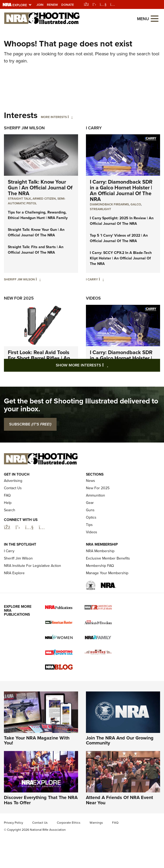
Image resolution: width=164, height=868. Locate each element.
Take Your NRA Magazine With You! (37, 741)
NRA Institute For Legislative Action (32, 566)
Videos (93, 298)
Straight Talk (19, 199)
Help (8, 503)
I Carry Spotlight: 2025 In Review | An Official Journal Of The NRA (122, 221)
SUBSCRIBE (30, 424)
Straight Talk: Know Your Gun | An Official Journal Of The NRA (40, 188)
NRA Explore (14, 573)
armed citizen (44, 199)
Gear (90, 503)
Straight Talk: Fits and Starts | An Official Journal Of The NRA (36, 250)
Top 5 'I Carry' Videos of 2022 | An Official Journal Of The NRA (119, 238)
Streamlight (100, 209)
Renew (52, 5)
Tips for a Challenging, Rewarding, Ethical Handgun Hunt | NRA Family (38, 215)
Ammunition (95, 495)
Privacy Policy (13, 823)
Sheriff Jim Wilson (24, 128)
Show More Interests (108, 365)
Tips (89, 525)
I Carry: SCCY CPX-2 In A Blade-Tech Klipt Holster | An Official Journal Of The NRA (121, 258)
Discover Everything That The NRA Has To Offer (41, 800)
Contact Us (13, 488)
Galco (136, 204)
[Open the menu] (155, 18)
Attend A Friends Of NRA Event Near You (119, 800)
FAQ (7, 495)
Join (40, 5)
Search (10, 510)
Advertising (13, 481)
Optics (91, 517)
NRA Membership (100, 551)
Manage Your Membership (107, 573)
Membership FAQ (100, 566)
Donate (68, 5)
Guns (90, 510)
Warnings (96, 823)
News (91, 481)
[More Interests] (70, 117)
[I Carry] (101, 279)
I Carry (94, 128)
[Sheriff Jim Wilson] (38, 279)
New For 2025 (19, 298)
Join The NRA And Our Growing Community (120, 741)
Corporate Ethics (69, 823)
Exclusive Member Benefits (108, 558)
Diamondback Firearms (109, 204)
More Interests (54, 117)
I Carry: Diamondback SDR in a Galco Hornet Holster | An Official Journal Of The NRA (121, 190)
